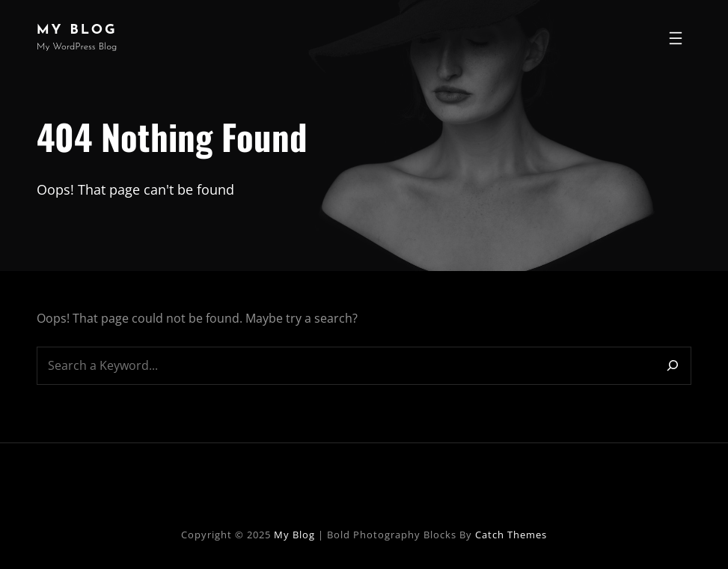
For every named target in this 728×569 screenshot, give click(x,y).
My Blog (77, 30)
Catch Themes (511, 535)
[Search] (673, 366)
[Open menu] (676, 38)
